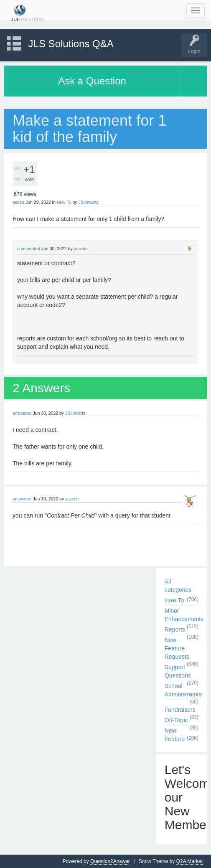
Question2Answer (110, 861)
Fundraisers (180, 710)
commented (29, 249)
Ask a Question (92, 81)
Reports (175, 629)
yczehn (80, 249)
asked (18, 202)
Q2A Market (189, 861)
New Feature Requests (177, 648)
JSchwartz (88, 202)
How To (64, 202)
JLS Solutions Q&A (71, 44)
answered (22, 413)
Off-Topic (176, 720)
